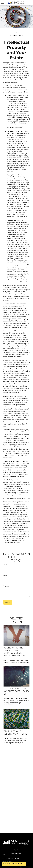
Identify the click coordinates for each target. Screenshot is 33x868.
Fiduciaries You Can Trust (13, 864)
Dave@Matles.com (16, 853)
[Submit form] (8, 602)
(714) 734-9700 (27, 867)
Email (5, 575)
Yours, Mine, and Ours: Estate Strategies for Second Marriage (14, 652)
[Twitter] (15, 850)
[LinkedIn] (18, 850)
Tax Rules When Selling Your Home (15, 733)
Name (5, 564)
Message (6, 586)
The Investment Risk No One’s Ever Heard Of (16, 691)
